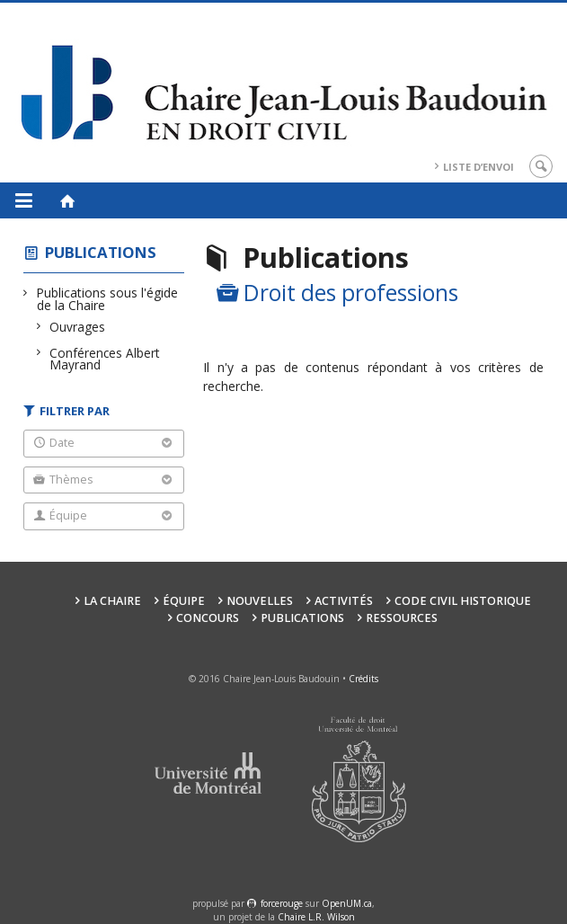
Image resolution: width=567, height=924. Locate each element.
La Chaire (112, 601)
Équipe (184, 601)
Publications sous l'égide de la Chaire (107, 299)
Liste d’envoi (478, 167)
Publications (101, 252)
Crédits (363, 679)
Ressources (402, 618)
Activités (344, 601)
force (282, 903)
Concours (208, 618)
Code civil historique (463, 601)
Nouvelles (260, 601)
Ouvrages (78, 327)
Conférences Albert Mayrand (105, 359)
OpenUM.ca (347, 903)
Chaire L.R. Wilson (316, 917)
